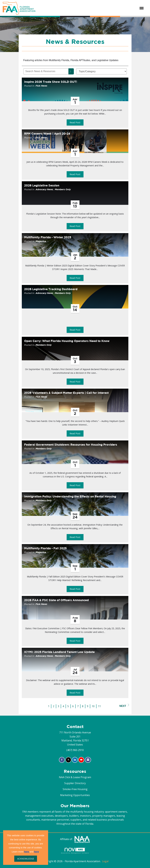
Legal (105, 861)
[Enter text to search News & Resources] (46, 71)
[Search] (71, 71)
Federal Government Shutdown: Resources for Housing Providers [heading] (71, 445)
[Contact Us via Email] (88, 760)
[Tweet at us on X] (68, 760)
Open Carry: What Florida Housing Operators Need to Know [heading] (67, 341)
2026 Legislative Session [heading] (42, 185)
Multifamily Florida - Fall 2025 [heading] (45, 548)
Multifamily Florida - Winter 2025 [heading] (48, 237)
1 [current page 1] (49, 706)
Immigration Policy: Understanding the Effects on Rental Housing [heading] (70, 496)
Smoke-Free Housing (75, 789)
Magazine (41, 241)
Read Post (75, 122)
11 (99, 706)
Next (124, 706)
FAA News (41, 86)
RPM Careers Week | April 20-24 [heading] (47, 134)
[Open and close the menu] (91, 8)
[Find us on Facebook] (62, 760)
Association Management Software (75, 851)
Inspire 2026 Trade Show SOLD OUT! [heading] (51, 82)
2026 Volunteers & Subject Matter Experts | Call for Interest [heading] (66, 393)
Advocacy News (44, 189)
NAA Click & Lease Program (75, 777)
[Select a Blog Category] (101, 71)
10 (93, 706)
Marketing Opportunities (75, 795)
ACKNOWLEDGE (26, 859)
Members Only (63, 189)
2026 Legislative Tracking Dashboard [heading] (51, 289)
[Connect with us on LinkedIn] (75, 760)
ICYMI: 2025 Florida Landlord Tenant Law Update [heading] (59, 652)
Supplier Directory (75, 783)
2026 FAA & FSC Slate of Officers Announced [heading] (56, 600)
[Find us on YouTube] (81, 760)
